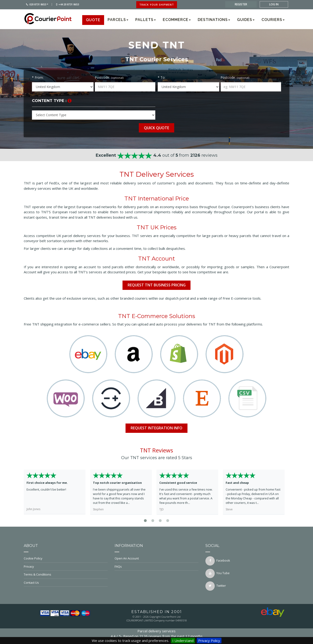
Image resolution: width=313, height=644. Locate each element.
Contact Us (66, 583)
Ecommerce (177, 20)
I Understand (183, 641)
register (241, 4)
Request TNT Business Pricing (156, 285)
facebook (218, 561)
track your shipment (157, 5)
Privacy (66, 566)
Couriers (273, 20)
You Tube (218, 573)
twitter (216, 586)
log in (274, 4)
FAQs (156, 566)
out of (157, 155)
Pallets (146, 20)
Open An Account (156, 558)
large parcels (213, 236)
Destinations (214, 20)
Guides (246, 20)
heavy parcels (240, 236)
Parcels (118, 20)
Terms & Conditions (66, 574)
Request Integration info (157, 428)
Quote (93, 20)
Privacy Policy (209, 641)
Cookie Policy (66, 558)
